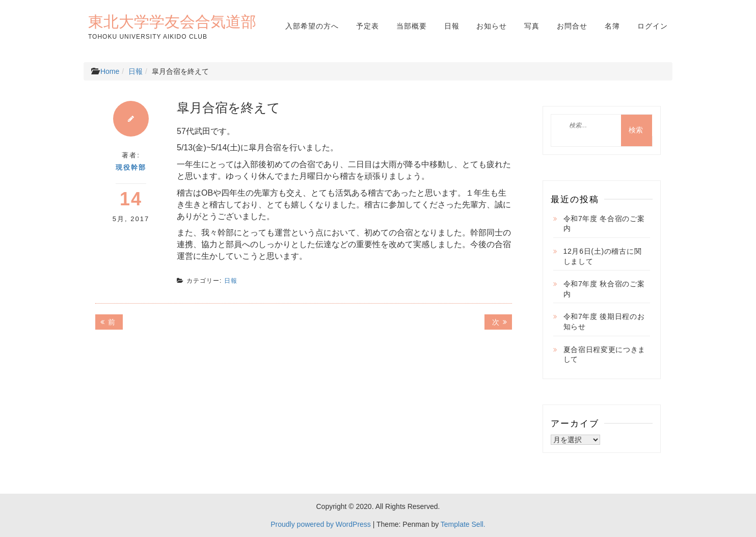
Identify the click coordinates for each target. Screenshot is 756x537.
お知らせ (492, 26)
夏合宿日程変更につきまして (605, 355)
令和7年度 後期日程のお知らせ (604, 321)
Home (110, 71)
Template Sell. (463, 524)
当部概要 (412, 26)
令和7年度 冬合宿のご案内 (604, 224)
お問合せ (572, 26)
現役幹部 (131, 167)
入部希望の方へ (312, 26)
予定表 (368, 26)
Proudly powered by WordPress (321, 524)
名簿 (612, 26)
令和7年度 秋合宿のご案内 (604, 289)
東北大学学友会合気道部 (172, 21)
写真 (532, 26)
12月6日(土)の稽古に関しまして (603, 256)
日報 (452, 26)
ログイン (653, 26)
